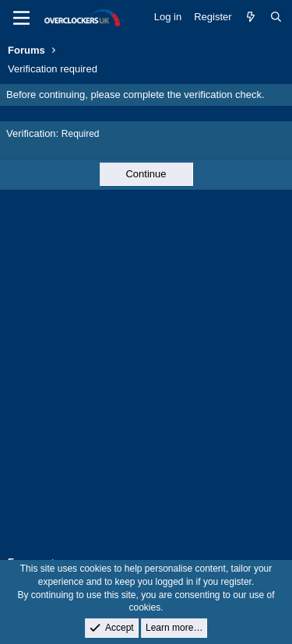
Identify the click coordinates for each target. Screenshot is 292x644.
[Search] (276, 17)
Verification (31, 133)
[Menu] (21, 18)
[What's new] (251, 17)
